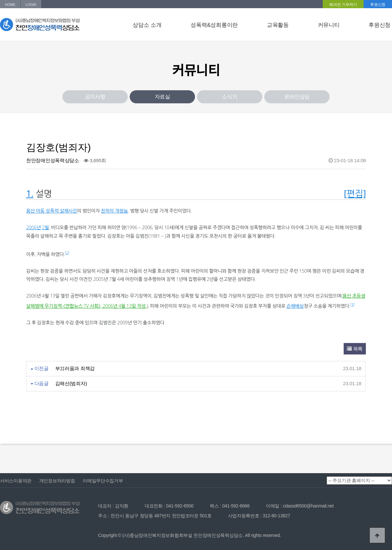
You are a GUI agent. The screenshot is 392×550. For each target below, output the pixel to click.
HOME (10, 5)
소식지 (229, 97)
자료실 (163, 97)
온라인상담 (297, 97)
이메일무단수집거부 (103, 481)
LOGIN (31, 5)
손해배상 (295, 306)
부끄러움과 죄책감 (75, 368)
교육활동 (278, 25)
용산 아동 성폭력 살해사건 (52, 211)
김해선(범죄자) (71, 383)
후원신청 (378, 5)
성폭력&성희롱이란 (214, 25)
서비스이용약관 (16, 481)
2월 (45, 227)
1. (30, 193)
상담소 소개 (147, 25)
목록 (355, 349)
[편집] (355, 193)
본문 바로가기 (0, 0)
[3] (352, 304)
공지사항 (95, 97)
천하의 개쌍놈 (114, 211)
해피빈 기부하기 (343, 5)
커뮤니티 (329, 25)
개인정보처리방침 (57, 481)
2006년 (33, 227)
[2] (67, 253)
